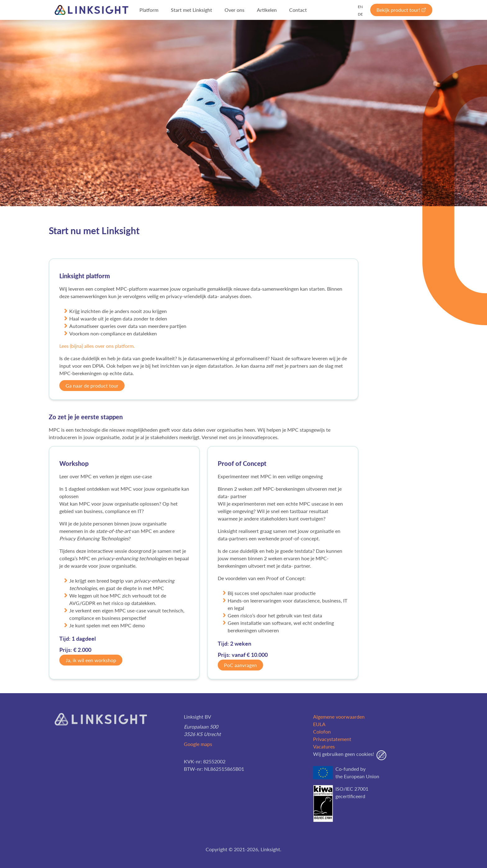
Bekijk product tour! (401, 10)
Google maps (198, 744)
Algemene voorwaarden (339, 717)
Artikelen (267, 10)
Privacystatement (332, 739)
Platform (149, 10)
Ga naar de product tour (92, 386)
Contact (298, 10)
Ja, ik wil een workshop (91, 660)
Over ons (234, 10)
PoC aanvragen (240, 665)
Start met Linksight (191, 10)
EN (360, 7)
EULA (319, 724)
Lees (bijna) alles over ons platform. (97, 346)
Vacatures (324, 746)
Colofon (322, 732)
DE (360, 14)
